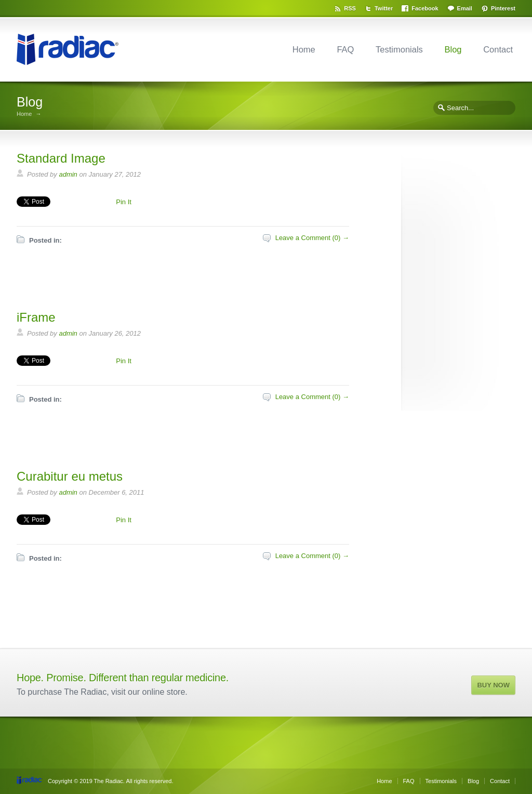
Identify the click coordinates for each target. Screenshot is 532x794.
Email (465, 8)
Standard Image (61, 158)
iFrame (36, 317)
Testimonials (399, 49)
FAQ (345, 49)
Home (304, 49)
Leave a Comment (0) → (312, 238)
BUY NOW (493, 685)
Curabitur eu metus (70, 476)
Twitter (384, 8)
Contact (498, 49)
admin (68, 174)
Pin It (124, 202)
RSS (350, 8)
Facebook (425, 8)
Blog (453, 49)
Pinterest (503, 8)
